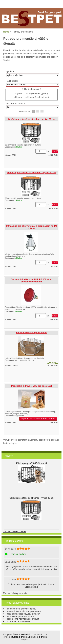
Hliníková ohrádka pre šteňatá (32, 333)
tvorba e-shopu (20, 637)
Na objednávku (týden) (37, 93)
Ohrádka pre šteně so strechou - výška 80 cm (32, 119)
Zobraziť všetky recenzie (15, 593)
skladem (18, 97)
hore (58, 639)
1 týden (18, 93)
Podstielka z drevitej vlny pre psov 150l (32, 386)
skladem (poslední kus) (38, 97)
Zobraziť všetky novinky (15, 531)
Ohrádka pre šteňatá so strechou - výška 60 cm (32, 173)
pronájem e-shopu (38, 637)
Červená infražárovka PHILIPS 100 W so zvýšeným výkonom (32, 280)
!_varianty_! (52, 362)
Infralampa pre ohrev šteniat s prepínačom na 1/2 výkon (32, 227)
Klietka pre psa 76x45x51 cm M (32, 463)
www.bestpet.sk (23, 634)
